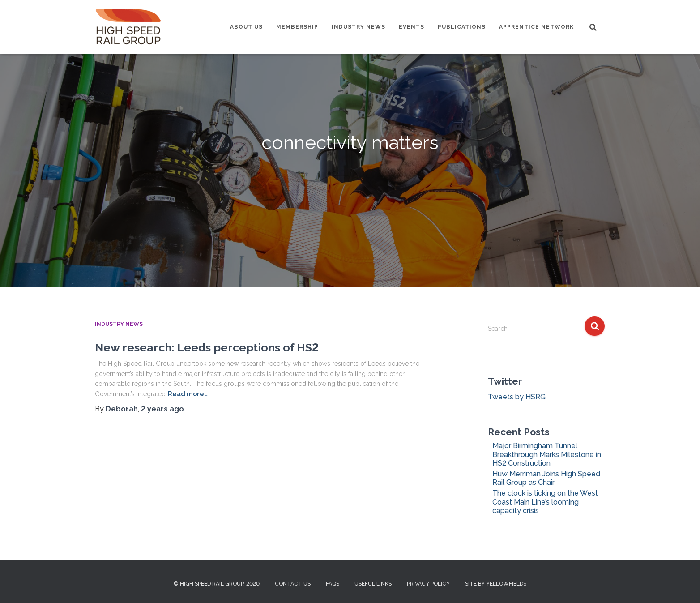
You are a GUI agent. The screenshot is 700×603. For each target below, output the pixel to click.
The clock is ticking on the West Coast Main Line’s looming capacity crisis (545, 502)
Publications (462, 27)
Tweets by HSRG (517, 397)
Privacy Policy (428, 584)
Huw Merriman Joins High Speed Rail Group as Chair (546, 478)
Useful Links (373, 584)
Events (412, 27)
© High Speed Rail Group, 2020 (217, 584)
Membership (297, 27)
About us (246, 27)
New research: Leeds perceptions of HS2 (207, 347)
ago (162, 409)
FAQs (333, 584)
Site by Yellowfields (496, 584)
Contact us (293, 584)
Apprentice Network (536, 27)
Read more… (188, 394)
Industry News (359, 27)
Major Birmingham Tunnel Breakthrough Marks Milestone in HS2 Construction (547, 454)
